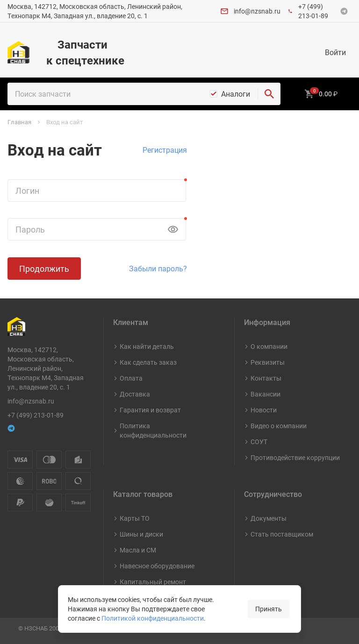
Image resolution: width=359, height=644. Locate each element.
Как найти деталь (147, 346)
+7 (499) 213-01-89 (313, 11)
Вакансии (266, 394)
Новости (264, 410)
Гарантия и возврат (150, 410)
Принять (269, 609)
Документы (269, 518)
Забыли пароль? (158, 269)
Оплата (131, 378)
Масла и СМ (138, 550)
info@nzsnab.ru (257, 11)
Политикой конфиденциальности (153, 618)
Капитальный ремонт (153, 582)
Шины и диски (141, 534)
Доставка (135, 394)
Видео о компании (279, 426)
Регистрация (165, 150)
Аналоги (236, 94)
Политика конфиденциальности (153, 430)
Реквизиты (268, 362)
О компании (269, 346)
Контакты (266, 378)
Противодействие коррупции (295, 457)
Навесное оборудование (157, 566)
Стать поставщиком (282, 534)
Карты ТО (135, 518)
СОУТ (259, 442)
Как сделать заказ (148, 362)
